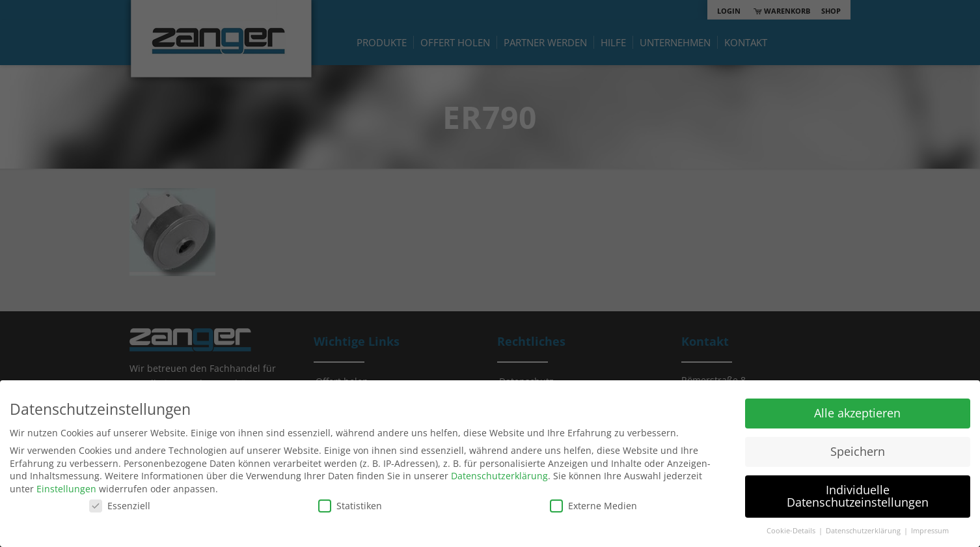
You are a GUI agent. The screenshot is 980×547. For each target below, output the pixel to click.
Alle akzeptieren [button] (857, 413)
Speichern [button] (858, 451)
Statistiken (350, 506)
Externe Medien (593, 506)
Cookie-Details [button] (792, 531)
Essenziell (120, 506)
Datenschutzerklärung (499, 476)
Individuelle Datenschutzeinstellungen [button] (858, 496)
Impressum (930, 531)
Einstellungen (66, 489)
